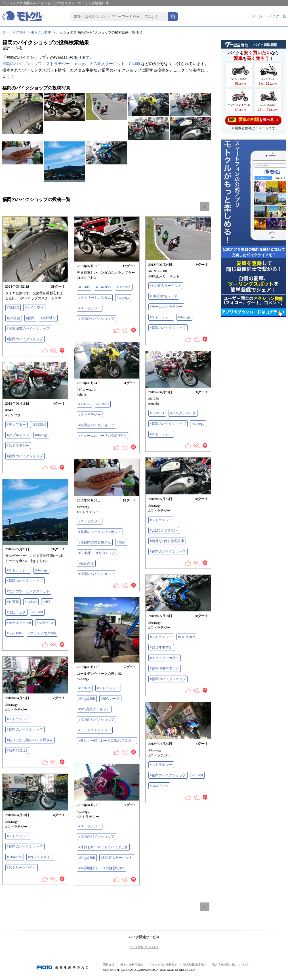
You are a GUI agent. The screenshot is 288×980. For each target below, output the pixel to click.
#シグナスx (45, 623)
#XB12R (85, 404)
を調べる (253, 120)
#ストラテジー (90, 308)
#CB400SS (103, 287)
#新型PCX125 (17, 751)
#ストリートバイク (22, 868)
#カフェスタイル (41, 857)
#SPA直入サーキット (166, 286)
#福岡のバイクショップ (25, 339)
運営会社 (109, 965)
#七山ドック (106, 553)
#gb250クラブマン (164, 530)
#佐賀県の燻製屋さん (95, 542)
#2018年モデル (161, 647)
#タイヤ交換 (34, 308)
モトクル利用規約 (132, 965)
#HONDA (124, 287)
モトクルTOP (41, 32)
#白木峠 (85, 553)
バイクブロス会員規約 (163, 965)
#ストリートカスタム (95, 298)
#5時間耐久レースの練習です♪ (102, 868)
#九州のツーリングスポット (100, 532)
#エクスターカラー (165, 658)
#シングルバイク (183, 413)
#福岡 (30, 318)
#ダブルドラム (18, 435)
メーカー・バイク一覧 (269, 16)
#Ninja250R (87, 699)
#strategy (123, 298)
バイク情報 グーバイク (144, 947)
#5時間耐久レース (164, 296)
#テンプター (16, 425)
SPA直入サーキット (108, 64)
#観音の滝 (86, 563)
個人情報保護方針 (195, 965)
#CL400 (84, 287)
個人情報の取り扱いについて (230, 965)
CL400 (134, 64)
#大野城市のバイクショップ (28, 329)
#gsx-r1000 (15, 633)
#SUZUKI (157, 413)
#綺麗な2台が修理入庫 (167, 541)
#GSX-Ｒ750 (159, 786)
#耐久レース (110, 699)
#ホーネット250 (19, 623)
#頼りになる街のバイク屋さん (30, 740)
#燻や (121, 542)
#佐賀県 (13, 602)
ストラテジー (58, 64)
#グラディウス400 (42, 633)
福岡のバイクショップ (22, 64)
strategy (80, 64)
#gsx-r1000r (187, 637)
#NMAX (13, 308)
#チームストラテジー (166, 307)
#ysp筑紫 (14, 318)
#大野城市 (48, 318)
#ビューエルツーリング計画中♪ (102, 436)
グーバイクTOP (14, 32)
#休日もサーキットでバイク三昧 (103, 847)
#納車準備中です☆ (165, 668)
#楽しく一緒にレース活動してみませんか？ (108, 741)
